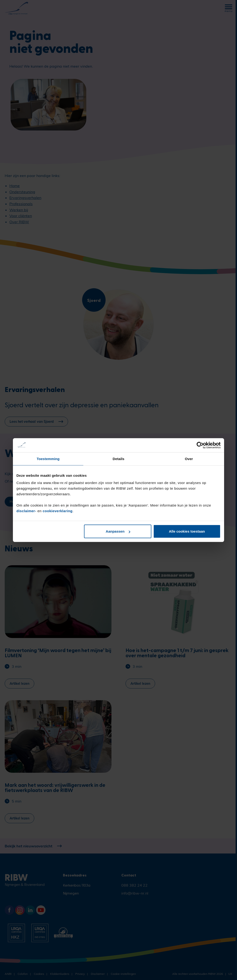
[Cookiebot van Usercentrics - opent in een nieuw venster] (200, 445)
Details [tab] (118, 459)
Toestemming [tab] (48, 459)
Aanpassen (118, 531)
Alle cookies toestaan (187, 531)
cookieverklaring (58, 511)
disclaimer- (27, 511)
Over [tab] (189, 459)
